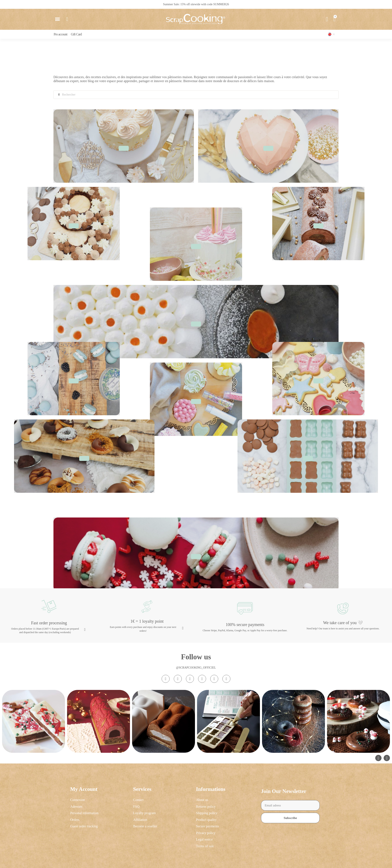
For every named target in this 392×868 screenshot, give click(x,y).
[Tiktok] (190, 679)
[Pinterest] (214, 679)
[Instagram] (166, 679)
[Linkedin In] (226, 679)
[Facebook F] (178, 679)
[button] (57, 19)
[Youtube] (202, 679)
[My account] (327, 19)
